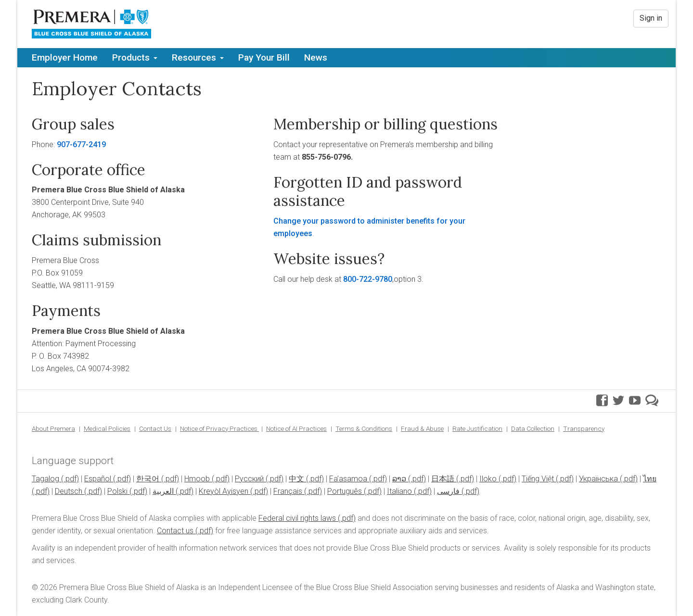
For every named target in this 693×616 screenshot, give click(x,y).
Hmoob (197, 479)
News (316, 57)
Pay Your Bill (264, 57)
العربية (163, 491)
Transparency (584, 428)
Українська (598, 479)
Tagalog (45, 479)
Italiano (399, 491)
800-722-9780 (368, 279)
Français (288, 491)
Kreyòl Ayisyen (224, 491)
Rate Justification (477, 428)
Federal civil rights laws (297, 518)
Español (98, 479)
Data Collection (533, 428)
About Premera (53, 428)
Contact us (175, 531)
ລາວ (399, 479)
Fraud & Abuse (422, 428)
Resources (198, 57)
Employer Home (65, 57)
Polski (117, 491)
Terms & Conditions (364, 428)
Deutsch (69, 491)
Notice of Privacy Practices (219, 428)
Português (345, 491)
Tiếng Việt (538, 479)
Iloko (488, 479)
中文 (296, 479)
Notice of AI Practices (296, 428)
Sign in (651, 18)
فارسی (448, 491)
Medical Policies (107, 428)
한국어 (148, 479)
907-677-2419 (81, 145)
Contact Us (155, 428)
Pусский (249, 479)
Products (135, 57)
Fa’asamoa (348, 479)
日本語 (443, 479)
